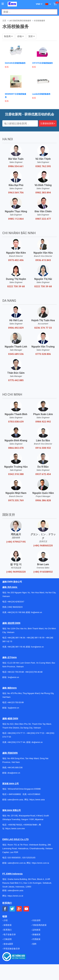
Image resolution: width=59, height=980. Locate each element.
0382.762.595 (43, 166)
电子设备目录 (9, 934)
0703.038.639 (16, 422)
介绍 (5, 920)
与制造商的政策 (39, 925)
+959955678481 (31, 825)
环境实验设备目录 (11, 949)
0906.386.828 (43, 500)
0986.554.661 (16, 166)
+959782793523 (15, 825)
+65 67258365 (34, 794)
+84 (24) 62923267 (16, 602)
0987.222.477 (43, 219)
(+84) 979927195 (16, 542)
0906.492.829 (16, 328)
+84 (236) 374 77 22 (35, 733)
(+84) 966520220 (15, 607)
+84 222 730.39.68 (16, 672)
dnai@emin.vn (14, 773)
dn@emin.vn (37, 742)
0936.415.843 (43, 260)
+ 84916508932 (14, 794)
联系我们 (7, 930)
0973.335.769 (16, 500)
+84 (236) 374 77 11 (16, 733)
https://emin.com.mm (15, 829)
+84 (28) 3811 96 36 (16, 638)
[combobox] (28, 12)
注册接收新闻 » (48, 123)
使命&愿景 (8, 944)
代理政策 (36, 939)
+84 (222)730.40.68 (34, 672)
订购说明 (7, 939)
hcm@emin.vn (37, 647)
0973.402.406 (16, 260)
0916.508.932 (43, 448)
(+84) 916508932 (43, 572)
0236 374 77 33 (43, 328)
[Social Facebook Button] (5, 909)
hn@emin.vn (37, 612)
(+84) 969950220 (16, 572)
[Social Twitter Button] (12, 909)
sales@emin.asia (15, 800)
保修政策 (36, 934)
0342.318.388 (16, 474)
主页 (4, 21)
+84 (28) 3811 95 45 (16, 647)
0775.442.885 (16, 380)
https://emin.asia (37, 800)
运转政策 (36, 930)
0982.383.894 (43, 193)
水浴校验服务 (39, 21)
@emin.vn (15, 708)
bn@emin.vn (13, 677)
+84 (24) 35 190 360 (16, 612)
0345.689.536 (16, 354)
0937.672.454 (43, 474)
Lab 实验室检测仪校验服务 (20, 21)
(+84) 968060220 (43, 546)
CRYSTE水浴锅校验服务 (42, 63)
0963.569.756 (16, 193)
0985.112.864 (16, 219)
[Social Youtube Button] (26, 909)
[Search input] (28, 12)
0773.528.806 (43, 354)
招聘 (34, 944)
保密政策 (7, 925)
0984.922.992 (43, 422)
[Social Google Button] (19, 909)
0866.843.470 (16, 448)
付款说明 (36, 920)
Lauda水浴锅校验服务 (41, 94)
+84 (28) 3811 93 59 (35, 638)
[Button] (3, 4)
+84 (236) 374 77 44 (16, 742)
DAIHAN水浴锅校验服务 (15, 63)
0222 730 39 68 (16, 286)
